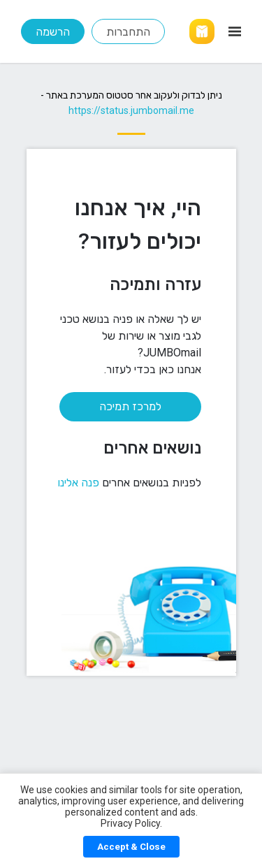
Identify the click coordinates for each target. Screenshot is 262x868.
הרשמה (53, 32)
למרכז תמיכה (130, 406)
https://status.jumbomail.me (131, 110)
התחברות (128, 32)
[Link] (202, 31)
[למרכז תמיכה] (114, 400)
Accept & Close (131, 847)
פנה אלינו (78, 483)
